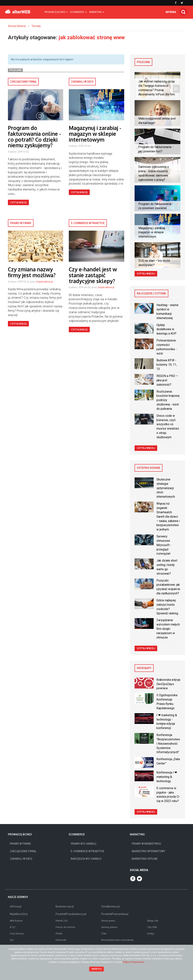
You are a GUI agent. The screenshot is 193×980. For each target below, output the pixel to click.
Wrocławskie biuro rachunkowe (117, 940)
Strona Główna (17, 26)
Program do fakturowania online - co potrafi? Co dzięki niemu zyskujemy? (34, 137)
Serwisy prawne (109, 927)
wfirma (171, 12)
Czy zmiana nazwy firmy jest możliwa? (32, 272)
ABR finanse (16, 921)
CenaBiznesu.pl (110, 906)
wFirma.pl (16, 906)
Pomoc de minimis (65, 927)
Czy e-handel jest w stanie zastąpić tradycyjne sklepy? (93, 275)
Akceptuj (97, 969)
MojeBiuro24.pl (19, 914)
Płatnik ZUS (62, 921)
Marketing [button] (97, 12)
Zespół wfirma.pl (44, 282)
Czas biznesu (17, 934)
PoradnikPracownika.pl (115, 914)
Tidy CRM (152, 927)
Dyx (12, 940)
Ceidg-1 (151, 934)
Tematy (36, 26)
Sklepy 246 (153, 921)
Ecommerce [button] (79, 12)
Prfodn (59, 934)
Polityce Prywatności (133, 962)
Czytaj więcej (18, 202)
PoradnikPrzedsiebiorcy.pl (71, 914)
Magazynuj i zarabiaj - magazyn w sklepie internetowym (95, 134)
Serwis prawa (108, 921)
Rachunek (61, 940)
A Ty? (13, 927)
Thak (104, 934)
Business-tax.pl (65, 906)
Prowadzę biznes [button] (56, 12)
